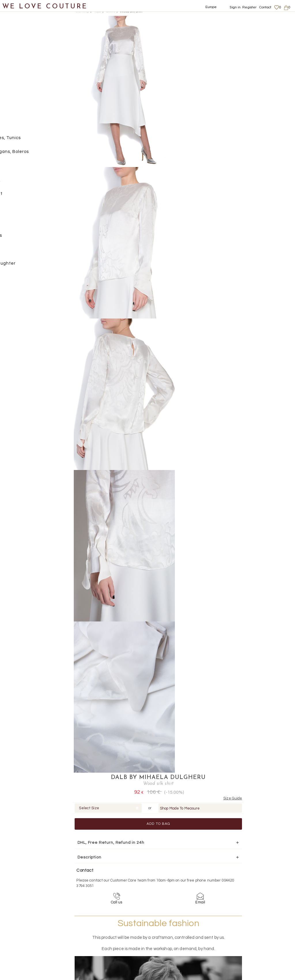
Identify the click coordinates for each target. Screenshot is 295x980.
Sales (12, 280)
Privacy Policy (251, 922)
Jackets (21, 84)
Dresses (21, 70)
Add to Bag (228, 65)
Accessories (20, 238)
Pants (19, 98)
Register (249, 7)
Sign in (235, 7)
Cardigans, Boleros (39, 154)
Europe (211, 7)
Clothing (16, 42)
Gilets (24, 168)
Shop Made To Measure (250, 50)
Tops (17, 126)
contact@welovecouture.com (258, 860)
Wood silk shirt (131, 11)
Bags (12, 224)
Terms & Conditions (255, 927)
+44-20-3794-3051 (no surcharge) (184, 860)
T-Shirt (26, 196)
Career (245, 933)
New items (18, 28)
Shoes (13, 210)
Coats (19, 56)
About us (247, 910)
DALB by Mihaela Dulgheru (228, 19)
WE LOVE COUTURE (45, 6)
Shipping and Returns (258, 916)
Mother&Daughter (26, 266)
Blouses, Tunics (35, 140)
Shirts (24, 182)
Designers (18, 252)
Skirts (18, 112)
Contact (265, 7)
